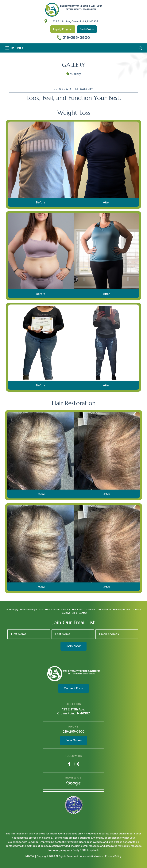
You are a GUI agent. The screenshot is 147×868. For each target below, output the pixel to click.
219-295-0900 (76, 38)
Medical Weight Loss (31, 610)
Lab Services (104, 610)
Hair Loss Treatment (84, 610)
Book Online (87, 29)
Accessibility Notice (92, 856)
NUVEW (30, 856)
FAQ (129, 610)
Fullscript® (119, 610)
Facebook (69, 764)
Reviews (66, 613)
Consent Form (73, 689)
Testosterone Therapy (58, 610)
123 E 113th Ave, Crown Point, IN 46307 (76, 21)
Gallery (137, 610)
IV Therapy (12, 610)
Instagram (77, 764)
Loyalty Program (63, 29)
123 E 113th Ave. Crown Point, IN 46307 (74, 711)
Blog (74, 613)
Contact (83, 613)
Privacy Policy (113, 856)
